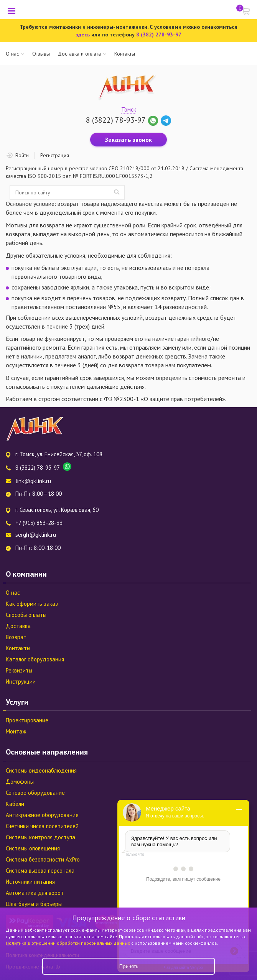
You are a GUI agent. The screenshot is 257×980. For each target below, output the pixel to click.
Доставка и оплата (79, 54)
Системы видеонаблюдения (41, 770)
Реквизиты (19, 670)
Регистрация (55, 155)
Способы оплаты (26, 615)
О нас (12, 54)
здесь (83, 35)
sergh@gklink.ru (36, 535)
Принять (129, 966)
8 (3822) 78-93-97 (116, 120)
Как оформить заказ (32, 604)
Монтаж (16, 731)
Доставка (18, 626)
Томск (129, 109)
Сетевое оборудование (35, 793)
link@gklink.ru (33, 481)
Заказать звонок (128, 140)
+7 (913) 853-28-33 (39, 523)
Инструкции (21, 682)
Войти (22, 155)
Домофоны (20, 782)
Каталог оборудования (35, 659)
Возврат (16, 637)
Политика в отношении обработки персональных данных (68, 943)
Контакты (125, 54)
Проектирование (27, 720)
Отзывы (41, 54)
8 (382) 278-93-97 (159, 35)
